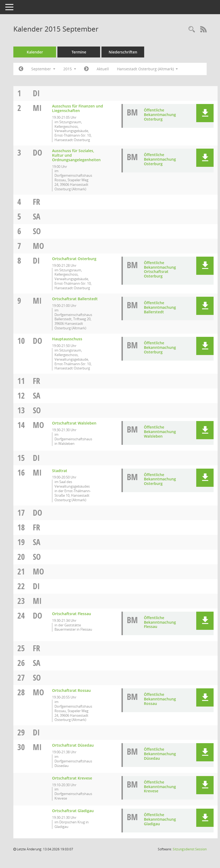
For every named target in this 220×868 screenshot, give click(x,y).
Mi (37, 108)
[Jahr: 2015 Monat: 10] (86, 69)
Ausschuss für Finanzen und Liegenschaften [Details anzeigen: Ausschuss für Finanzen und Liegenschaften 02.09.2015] (78, 108)
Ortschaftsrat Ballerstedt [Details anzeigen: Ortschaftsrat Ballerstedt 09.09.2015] (75, 299)
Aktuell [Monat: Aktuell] (103, 69)
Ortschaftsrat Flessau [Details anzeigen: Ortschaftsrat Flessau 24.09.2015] (72, 614)
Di (36, 93)
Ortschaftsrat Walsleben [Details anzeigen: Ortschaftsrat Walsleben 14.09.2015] (74, 423)
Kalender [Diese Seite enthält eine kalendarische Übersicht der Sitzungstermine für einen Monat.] (35, 52)
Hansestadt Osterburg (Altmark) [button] (148, 69)
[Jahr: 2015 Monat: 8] (21, 69)
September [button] (43, 69)
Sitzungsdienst (190, 849)
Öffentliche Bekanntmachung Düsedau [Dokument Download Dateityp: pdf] (160, 754)
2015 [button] (70, 69)
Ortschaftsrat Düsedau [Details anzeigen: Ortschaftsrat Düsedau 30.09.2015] (73, 745)
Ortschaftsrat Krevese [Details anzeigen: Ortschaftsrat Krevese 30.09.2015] (72, 778)
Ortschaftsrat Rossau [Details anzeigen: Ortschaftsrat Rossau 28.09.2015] (71, 690)
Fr (36, 202)
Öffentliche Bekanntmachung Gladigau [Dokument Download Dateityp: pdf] (160, 819)
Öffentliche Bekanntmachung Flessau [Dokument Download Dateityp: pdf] (160, 622)
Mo (38, 246)
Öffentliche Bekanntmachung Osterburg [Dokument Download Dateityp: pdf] (160, 115)
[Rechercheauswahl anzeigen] (192, 30)
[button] (205, 113)
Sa (37, 216)
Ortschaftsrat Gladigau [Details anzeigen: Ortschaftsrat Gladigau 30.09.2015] (73, 811)
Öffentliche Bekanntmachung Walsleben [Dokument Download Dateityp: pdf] (160, 432)
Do (38, 153)
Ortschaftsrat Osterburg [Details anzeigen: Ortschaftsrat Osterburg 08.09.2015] (74, 259)
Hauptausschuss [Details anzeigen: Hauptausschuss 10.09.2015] (67, 339)
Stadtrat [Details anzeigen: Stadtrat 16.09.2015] (60, 471)
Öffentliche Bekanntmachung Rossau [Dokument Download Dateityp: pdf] (160, 699)
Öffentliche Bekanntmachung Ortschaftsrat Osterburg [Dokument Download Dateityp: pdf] (160, 269)
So (37, 231)
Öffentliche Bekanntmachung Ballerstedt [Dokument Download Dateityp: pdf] (160, 307)
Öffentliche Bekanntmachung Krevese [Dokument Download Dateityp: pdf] (160, 787)
